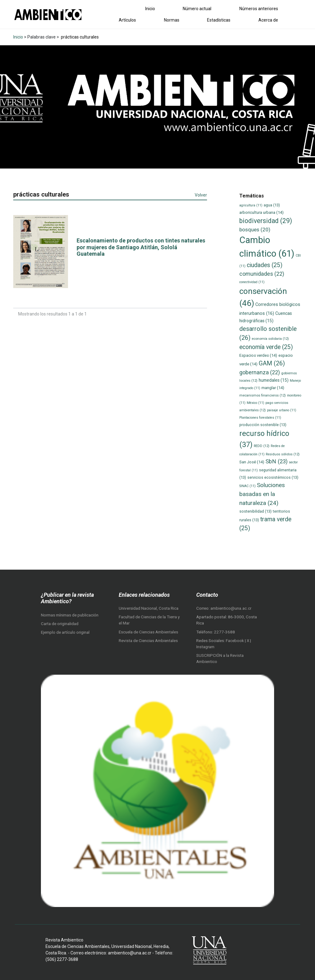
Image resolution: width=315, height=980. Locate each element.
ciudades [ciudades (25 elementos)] (265, 265)
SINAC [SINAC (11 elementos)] (247, 486)
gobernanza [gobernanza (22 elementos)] (260, 372)
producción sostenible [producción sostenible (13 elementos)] (263, 425)
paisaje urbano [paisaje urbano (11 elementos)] (282, 410)
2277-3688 (225, 632)
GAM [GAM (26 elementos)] (272, 363)
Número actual (197, 9)
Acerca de (268, 20)
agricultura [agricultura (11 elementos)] (251, 205)
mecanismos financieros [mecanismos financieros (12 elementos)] (263, 395)
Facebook (235, 641)
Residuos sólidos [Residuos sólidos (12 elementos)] (283, 454)
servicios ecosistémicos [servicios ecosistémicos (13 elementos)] (273, 477)
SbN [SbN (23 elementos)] (277, 462)
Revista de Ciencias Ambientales (148, 641)
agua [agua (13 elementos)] (272, 205)
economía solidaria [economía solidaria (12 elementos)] (270, 339)
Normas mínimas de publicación (70, 615)
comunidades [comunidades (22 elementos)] (262, 274)
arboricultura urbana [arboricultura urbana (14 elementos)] (261, 212)
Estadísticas (219, 20)
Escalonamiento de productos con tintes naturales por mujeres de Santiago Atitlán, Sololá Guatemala (141, 247)
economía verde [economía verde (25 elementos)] (266, 347)
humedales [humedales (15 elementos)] (274, 380)
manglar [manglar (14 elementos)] (273, 388)
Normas (172, 20)
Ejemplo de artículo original (65, 632)
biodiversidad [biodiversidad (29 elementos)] (266, 221)
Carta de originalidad (60, 624)
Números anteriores (259, 9)
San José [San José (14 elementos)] (252, 462)
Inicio (150, 9)
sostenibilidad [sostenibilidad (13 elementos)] (255, 511)
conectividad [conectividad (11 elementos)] (252, 282)
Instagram (205, 647)
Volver (201, 195)
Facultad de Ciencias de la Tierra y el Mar (149, 620)
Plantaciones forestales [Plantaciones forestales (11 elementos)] (260, 418)
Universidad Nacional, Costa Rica (149, 608)
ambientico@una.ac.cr (231, 608)
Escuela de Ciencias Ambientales (148, 632)
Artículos (127, 20)
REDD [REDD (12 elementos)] (262, 446)
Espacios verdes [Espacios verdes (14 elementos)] (258, 355)
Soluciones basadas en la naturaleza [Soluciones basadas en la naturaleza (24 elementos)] (262, 494)
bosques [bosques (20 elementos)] (255, 230)
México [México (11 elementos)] (255, 403)
